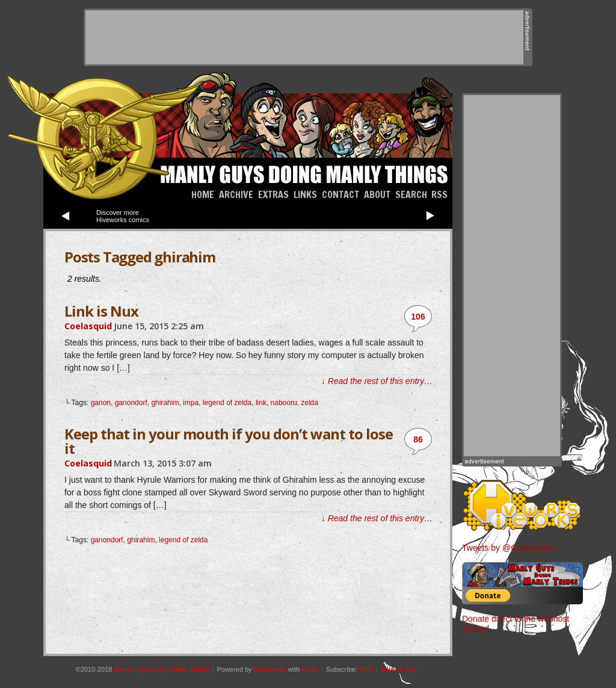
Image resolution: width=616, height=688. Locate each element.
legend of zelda (227, 403)
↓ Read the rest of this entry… (377, 381)
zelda (310, 403)
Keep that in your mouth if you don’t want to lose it (229, 441)
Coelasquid (88, 326)
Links (305, 194)
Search (411, 194)
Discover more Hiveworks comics (123, 216)
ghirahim (165, 403)
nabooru (284, 403)
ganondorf (131, 403)
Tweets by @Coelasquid (507, 548)
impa (191, 403)
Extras (273, 194)
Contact (340, 194)
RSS (439, 194)
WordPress (270, 669)
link (261, 403)
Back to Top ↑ (401, 669)
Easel (310, 669)
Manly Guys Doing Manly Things (302, 173)
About (377, 194)
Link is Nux (101, 311)
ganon (101, 403)
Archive (236, 194)
